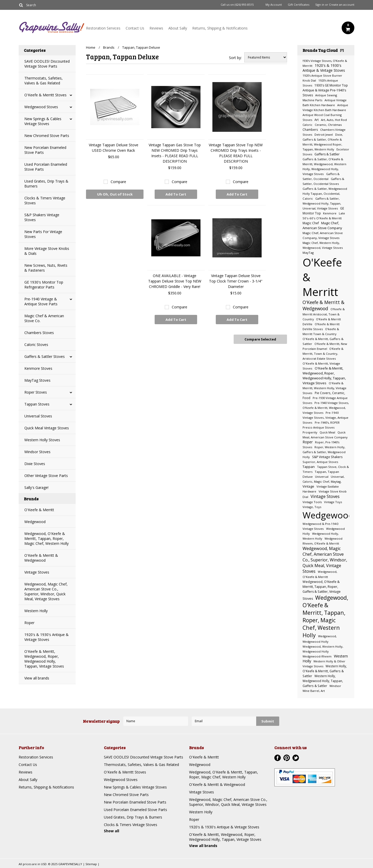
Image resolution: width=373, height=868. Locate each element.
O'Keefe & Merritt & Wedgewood (41, 558)
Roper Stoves (36, 392)
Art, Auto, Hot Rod (334, 120)
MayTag (308, 253)
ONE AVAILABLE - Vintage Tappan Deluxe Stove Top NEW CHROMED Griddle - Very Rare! (175, 281)
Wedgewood (35, 522)
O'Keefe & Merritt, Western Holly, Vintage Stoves (324, 388)
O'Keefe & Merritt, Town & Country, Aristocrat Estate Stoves (323, 354)
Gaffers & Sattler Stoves (45, 356)
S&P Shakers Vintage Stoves (42, 217)
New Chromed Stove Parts (47, 136)
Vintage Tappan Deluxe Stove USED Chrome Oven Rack (114, 148)
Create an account (342, 5)
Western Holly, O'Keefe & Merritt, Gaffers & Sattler (325, 671)
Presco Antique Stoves (318, 427)
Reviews (156, 28)
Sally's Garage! (36, 487)
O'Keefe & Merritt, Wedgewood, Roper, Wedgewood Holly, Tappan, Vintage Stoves (44, 659)
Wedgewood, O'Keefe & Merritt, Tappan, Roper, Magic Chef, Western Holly (46, 538)
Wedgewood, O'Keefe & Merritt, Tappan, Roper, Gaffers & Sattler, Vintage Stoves (322, 590)
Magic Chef (311, 223)
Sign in (320, 5)
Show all (112, 831)
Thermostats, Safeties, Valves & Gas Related (44, 81)
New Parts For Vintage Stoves (43, 234)
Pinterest (287, 758)
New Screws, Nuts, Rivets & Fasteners (46, 268)
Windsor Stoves (37, 452)
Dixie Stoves (35, 464)
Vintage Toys (333, 502)
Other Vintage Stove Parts (46, 476)
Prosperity (310, 432)
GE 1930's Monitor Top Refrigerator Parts (44, 285)
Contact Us (135, 28)
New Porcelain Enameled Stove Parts (45, 150)
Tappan (309, 467)
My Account (274, 5)
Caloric (307, 125)
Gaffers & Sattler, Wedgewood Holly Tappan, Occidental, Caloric (325, 194)
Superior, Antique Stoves (320, 462)
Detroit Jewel (324, 135)
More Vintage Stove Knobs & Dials (47, 251)
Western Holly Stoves (42, 440)
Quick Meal (327, 432)
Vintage (308, 486)
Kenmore (330, 213)
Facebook (278, 758)
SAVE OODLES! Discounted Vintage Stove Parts (47, 64)
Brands (109, 47)
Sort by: (235, 58)
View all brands (37, 678)
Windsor (335, 686)
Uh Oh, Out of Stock (115, 195)
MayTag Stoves (37, 380)
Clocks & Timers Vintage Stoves (45, 200)
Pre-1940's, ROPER (327, 422)
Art (317, 120)
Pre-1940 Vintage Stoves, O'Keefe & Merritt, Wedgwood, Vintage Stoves (326, 408)
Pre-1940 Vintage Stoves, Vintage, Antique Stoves (325, 418)
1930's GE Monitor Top (331, 85)
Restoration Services (103, 28)
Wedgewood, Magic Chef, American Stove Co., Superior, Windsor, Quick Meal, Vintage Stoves (46, 591)
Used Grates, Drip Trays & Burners (46, 184)
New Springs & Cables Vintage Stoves (43, 121)
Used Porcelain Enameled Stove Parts (46, 167)
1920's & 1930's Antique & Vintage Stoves (46, 637)
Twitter (296, 758)
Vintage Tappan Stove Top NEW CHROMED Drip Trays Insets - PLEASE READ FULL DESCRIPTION (236, 153)
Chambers (310, 130)
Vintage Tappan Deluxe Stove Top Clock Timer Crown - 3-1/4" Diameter (236, 281)
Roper (29, 623)
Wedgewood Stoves (41, 107)
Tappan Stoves (37, 404)
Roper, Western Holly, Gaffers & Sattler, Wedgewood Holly (324, 452)
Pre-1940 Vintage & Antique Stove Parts (41, 301)
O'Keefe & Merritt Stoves (45, 95)
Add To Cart (176, 194)
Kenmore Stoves (38, 368)
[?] (342, 50)
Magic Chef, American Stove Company (322, 225)
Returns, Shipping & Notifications (220, 28)
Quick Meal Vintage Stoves (47, 428)
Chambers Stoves (39, 333)
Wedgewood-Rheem (317, 656)
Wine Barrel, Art (314, 691)
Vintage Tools (312, 502)
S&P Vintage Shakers (327, 457)
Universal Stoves (38, 416)
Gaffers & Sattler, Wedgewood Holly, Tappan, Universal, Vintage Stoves (322, 203)
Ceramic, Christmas (328, 125)
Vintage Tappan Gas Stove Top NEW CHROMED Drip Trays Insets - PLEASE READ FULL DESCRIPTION (175, 153)
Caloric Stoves (36, 345)
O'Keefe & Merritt (39, 510)
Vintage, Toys (312, 507)
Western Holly (36, 611)
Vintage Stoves (37, 572)
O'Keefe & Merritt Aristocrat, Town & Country (324, 314)
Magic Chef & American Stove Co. (44, 318)
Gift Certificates (299, 5)
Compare (118, 182)
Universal (322, 477)
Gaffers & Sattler (327, 154)
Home (91, 47)
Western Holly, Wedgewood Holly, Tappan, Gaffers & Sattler (323, 681)
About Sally (178, 28)
